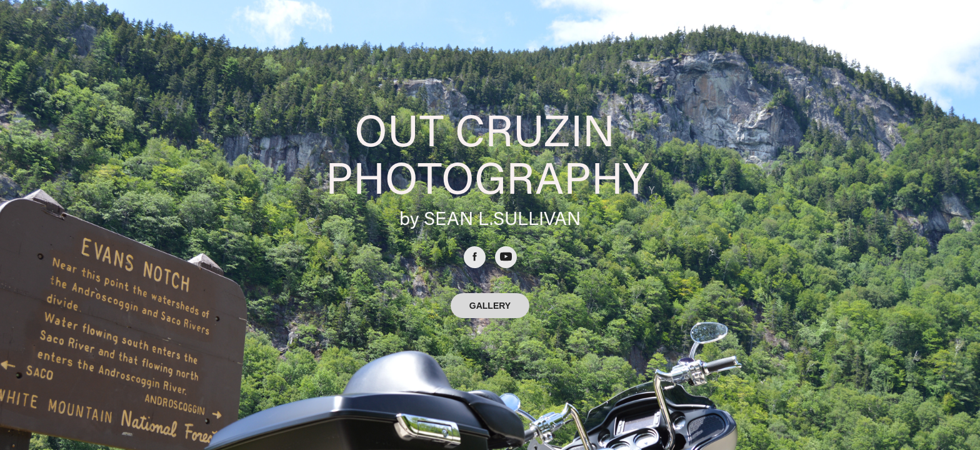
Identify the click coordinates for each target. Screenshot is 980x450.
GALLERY (490, 306)
